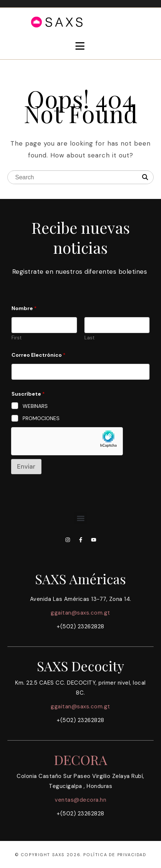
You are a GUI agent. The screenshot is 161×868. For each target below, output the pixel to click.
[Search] (145, 177)
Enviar (26, 466)
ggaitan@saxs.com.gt (80, 613)
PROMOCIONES (41, 418)
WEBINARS (35, 406)
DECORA (81, 759)
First (16, 338)
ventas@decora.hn (80, 800)
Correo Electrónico (38, 355)
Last (89, 338)
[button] (80, 518)
